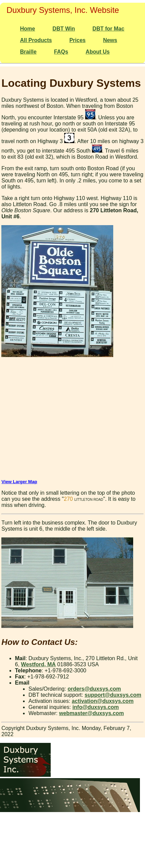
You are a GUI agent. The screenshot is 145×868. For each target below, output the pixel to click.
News (110, 40)
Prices (77, 40)
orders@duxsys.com (94, 689)
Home (27, 29)
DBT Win (64, 29)
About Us (98, 52)
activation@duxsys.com (103, 701)
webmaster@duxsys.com (92, 713)
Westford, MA (38, 664)
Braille (28, 52)
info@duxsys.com (95, 707)
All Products (36, 40)
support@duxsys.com (113, 695)
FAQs (61, 52)
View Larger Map (19, 482)
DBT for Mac (108, 29)
